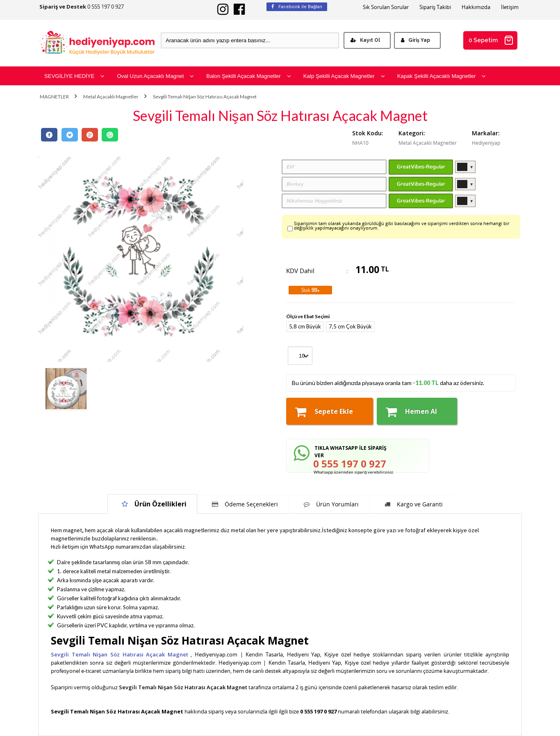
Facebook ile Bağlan (297, 7)
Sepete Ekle (324, 412)
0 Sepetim (491, 40)
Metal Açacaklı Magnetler (111, 97)
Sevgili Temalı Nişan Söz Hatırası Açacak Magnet (205, 97)
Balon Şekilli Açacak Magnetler (248, 76)
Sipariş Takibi (435, 7)
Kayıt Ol (365, 40)
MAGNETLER (54, 97)
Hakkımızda (476, 7)
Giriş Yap (415, 40)
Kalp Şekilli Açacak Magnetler (344, 76)
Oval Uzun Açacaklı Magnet (155, 76)
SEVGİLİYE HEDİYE (74, 76)
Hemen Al (411, 412)
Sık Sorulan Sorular (386, 7)
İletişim (510, 7)
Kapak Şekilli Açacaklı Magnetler (442, 76)
